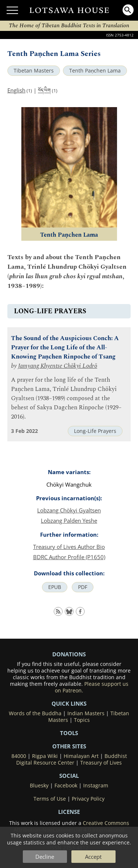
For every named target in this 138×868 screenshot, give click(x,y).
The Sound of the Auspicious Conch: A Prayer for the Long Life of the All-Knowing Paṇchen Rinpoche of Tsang (65, 348)
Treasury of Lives (101, 763)
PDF (83, 587)
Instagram (96, 786)
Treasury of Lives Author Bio (69, 547)
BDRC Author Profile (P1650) (69, 557)
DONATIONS (69, 654)
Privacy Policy (88, 799)
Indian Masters (86, 713)
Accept (93, 857)
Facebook (66, 786)
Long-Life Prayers (95, 431)
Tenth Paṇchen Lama (95, 71)
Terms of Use (50, 799)
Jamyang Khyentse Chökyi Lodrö (58, 366)
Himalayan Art (81, 756)
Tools (69, 733)
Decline (45, 857)
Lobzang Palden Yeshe (69, 521)
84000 (19, 756)
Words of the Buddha (35, 713)
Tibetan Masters (34, 71)
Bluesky (39, 786)
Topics (82, 720)
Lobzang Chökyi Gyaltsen (69, 510)
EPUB (55, 587)
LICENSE (69, 812)
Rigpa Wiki (45, 756)
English (16, 90)
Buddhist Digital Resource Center (72, 759)
